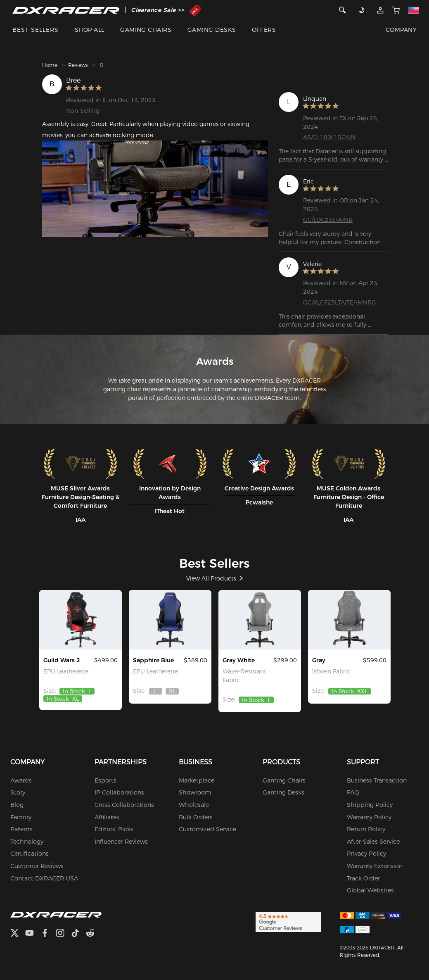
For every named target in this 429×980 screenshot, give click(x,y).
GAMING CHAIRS (146, 30)
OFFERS (264, 30)
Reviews (78, 65)
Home (50, 65)
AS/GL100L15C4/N (329, 137)
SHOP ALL (90, 30)
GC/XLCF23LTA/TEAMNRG (340, 302)
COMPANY (401, 30)
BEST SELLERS (36, 30)
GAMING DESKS (212, 30)
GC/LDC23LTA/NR (328, 220)
